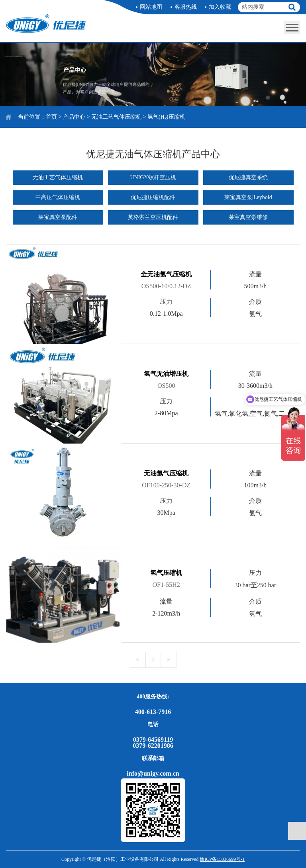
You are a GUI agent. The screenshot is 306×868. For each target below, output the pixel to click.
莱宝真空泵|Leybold (248, 197)
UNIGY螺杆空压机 (153, 177)
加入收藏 (220, 7)
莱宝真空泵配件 (58, 217)
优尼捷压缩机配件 (153, 197)
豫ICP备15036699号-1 (222, 859)
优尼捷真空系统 (248, 177)
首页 (51, 117)
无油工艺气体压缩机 (116, 117)
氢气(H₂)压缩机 (166, 117)
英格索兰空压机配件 (153, 217)
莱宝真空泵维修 (248, 217)
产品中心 (74, 117)
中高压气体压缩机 (58, 197)
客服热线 (186, 7)
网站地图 (151, 7)
